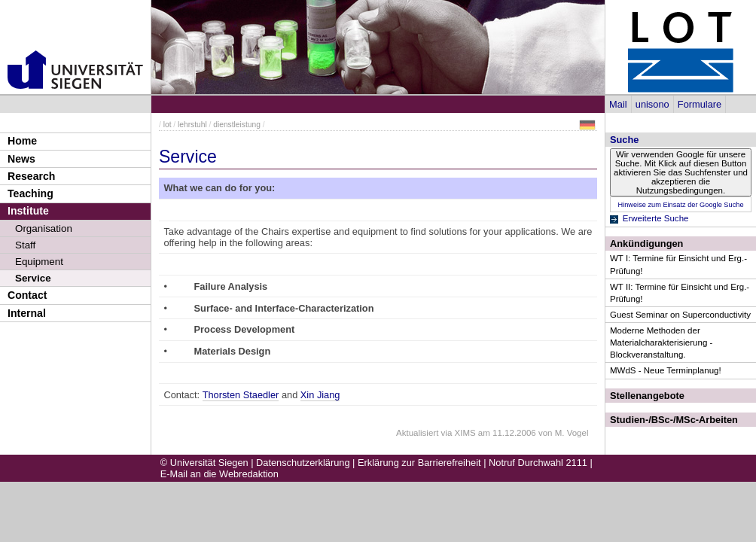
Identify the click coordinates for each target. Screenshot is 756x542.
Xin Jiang (320, 395)
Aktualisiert (417, 433)
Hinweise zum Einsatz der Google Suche (680, 205)
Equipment (39, 262)
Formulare (700, 104)
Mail (618, 104)
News (21, 159)
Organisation (44, 228)
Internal (27, 313)
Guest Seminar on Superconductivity (680, 315)
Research (31, 176)
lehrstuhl (192, 125)
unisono (652, 104)
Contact (27, 295)
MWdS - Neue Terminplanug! (666, 370)
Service (33, 278)
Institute (28, 211)
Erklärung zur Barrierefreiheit (419, 463)
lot (168, 125)
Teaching (30, 193)
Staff (25, 245)
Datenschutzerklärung (303, 463)
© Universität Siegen (204, 463)
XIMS (465, 433)
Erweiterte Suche (656, 218)
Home (22, 141)
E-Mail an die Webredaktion (219, 474)
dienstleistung (237, 125)
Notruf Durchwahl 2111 (538, 463)
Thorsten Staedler (241, 395)
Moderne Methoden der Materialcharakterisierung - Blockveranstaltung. (661, 343)
